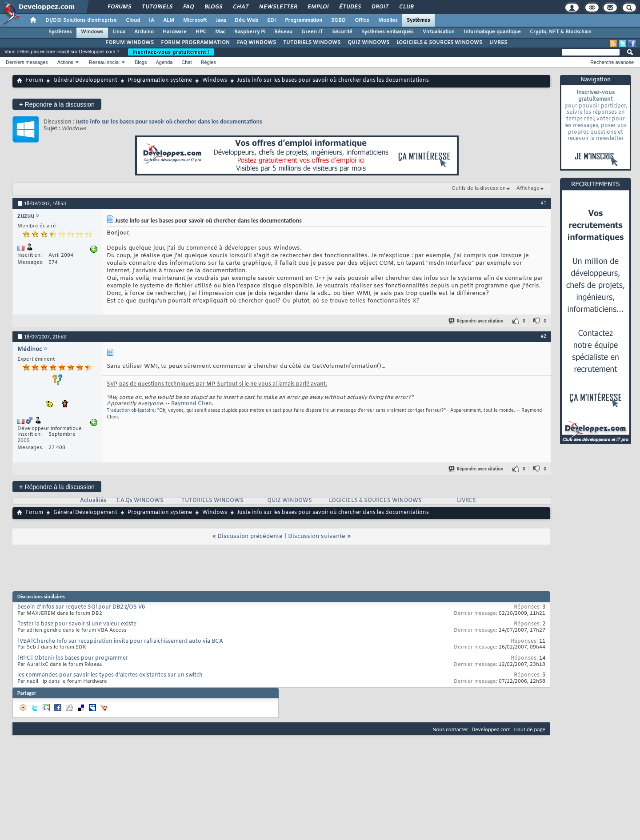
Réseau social (104, 62)
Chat (240, 7)
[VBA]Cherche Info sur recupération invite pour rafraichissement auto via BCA (120, 641)
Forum (34, 80)
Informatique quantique (492, 32)
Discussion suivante (317, 536)
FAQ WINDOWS (256, 43)
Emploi (318, 7)
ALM (169, 20)
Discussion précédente (250, 536)
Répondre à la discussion (57, 104)
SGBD (338, 20)
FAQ (188, 7)
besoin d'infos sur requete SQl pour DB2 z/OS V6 (81, 607)
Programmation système (160, 80)
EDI (272, 20)
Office (362, 20)
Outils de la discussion (479, 188)
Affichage (528, 188)
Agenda (164, 62)
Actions (65, 62)
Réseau (283, 32)
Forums (119, 7)
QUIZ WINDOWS (368, 43)
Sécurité (342, 32)
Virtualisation (439, 32)
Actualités (93, 501)
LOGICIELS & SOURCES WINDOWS (439, 43)
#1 (544, 203)
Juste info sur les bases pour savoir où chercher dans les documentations (169, 121)
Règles (208, 62)
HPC (201, 32)
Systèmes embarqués (388, 32)
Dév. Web (246, 20)
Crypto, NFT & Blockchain (561, 32)
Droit (380, 7)
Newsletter (278, 7)
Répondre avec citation (476, 321)
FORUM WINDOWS (130, 43)
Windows (92, 32)
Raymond (184, 404)
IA (152, 20)
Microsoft (195, 20)
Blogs (213, 7)
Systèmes (418, 20)
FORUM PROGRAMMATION (195, 43)
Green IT (312, 32)
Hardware (175, 32)
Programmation (304, 20)
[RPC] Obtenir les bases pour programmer (73, 658)
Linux (119, 32)
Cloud (133, 20)
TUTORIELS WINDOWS (312, 43)
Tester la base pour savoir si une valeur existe (77, 624)
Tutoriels (157, 7)
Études (350, 7)
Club (406, 7)
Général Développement (85, 80)
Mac (220, 32)
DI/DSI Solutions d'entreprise (81, 20)
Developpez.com (491, 729)
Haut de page (530, 729)
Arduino (144, 32)
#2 (544, 336)
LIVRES (498, 43)
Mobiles (388, 20)
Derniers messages (27, 62)
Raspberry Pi (250, 32)
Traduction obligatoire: (131, 411)
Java (221, 20)
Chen (205, 404)
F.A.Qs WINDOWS (140, 501)
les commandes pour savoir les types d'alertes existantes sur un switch (110, 675)
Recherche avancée (612, 62)
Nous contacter (450, 729)
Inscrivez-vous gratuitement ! (171, 52)
